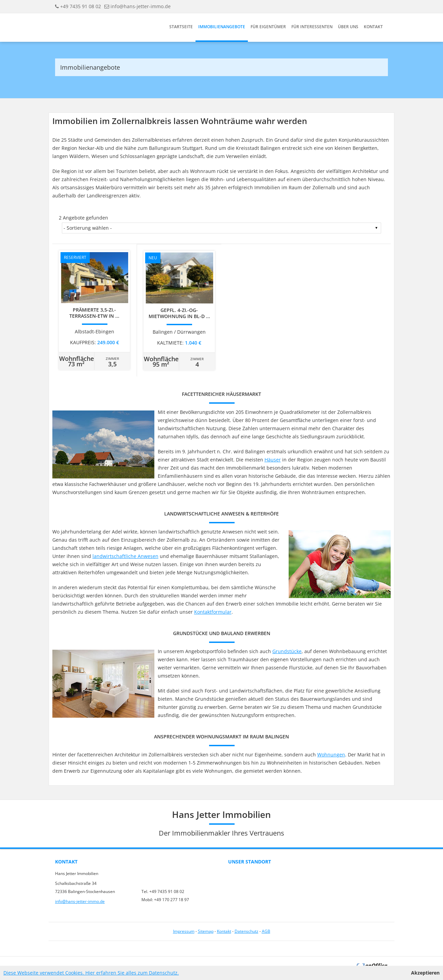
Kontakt (373, 27)
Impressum (184, 931)
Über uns (348, 27)
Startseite (181, 27)
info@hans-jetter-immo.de (141, 6)
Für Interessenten (312, 27)
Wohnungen (331, 755)
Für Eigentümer (268, 27)
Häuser (273, 460)
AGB (266, 931)
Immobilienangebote (222, 27)
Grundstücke (287, 651)
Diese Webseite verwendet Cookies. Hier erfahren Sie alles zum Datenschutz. (91, 973)
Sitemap (206, 931)
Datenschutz (246, 931)
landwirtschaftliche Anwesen (125, 556)
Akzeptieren (425, 973)
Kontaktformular (213, 612)
